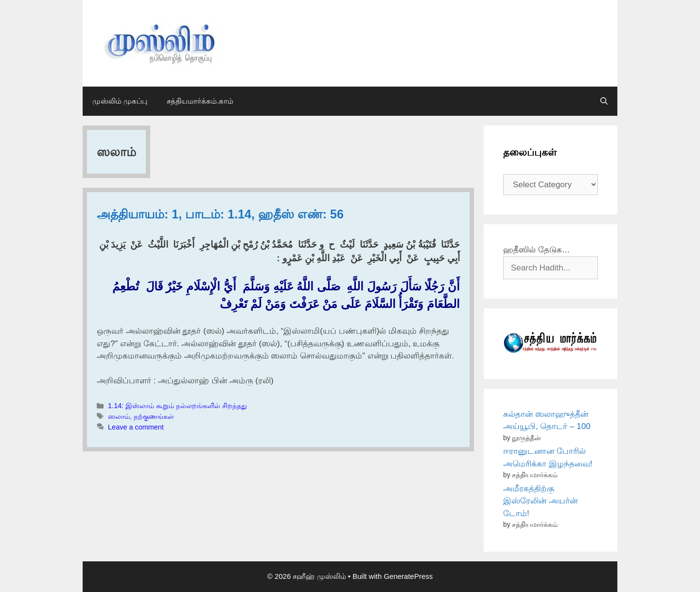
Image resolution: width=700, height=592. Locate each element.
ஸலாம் (119, 416)
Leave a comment (136, 427)
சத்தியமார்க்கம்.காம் (200, 101)
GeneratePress (408, 576)
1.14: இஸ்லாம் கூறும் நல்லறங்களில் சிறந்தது (177, 406)
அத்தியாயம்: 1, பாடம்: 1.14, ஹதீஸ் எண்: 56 (220, 214)
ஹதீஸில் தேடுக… (537, 250)
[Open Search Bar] (604, 101)
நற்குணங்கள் (154, 416)
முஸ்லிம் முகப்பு (120, 101)
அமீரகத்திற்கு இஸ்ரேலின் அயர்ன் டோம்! (540, 501)
